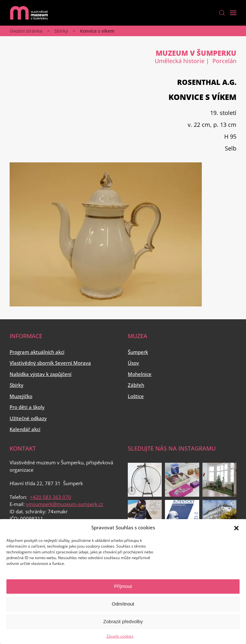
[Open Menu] (233, 13)
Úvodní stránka (26, 31)
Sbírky (61, 31)
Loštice (136, 396)
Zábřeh (136, 385)
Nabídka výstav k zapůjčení (41, 374)
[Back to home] (29, 13)
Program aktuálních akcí (37, 352)
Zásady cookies (120, 636)
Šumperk (138, 352)
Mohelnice (140, 374)
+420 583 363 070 (50, 497)
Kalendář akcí (25, 429)
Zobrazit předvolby (123, 621)
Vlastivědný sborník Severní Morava (50, 363)
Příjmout (123, 586)
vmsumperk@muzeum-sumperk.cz (65, 504)
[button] (236, 527)
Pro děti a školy (27, 407)
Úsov (133, 363)
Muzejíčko (21, 396)
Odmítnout (123, 604)
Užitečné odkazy (28, 418)
